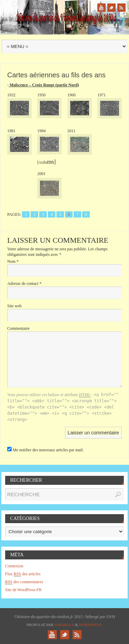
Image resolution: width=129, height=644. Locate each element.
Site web (14, 306)
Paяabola (64, 625)
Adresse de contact (24, 283)
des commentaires (24, 582)
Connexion (14, 566)
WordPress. (91, 625)
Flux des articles (23, 574)
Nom (13, 261)
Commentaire (18, 328)
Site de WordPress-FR (23, 590)
